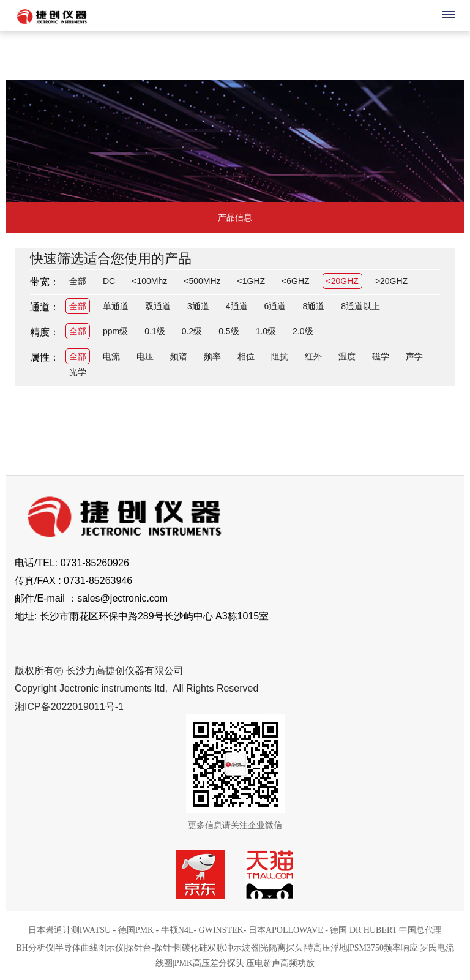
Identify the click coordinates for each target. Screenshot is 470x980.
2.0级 (303, 331)
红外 (313, 356)
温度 (347, 356)
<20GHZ (342, 281)
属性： (45, 357)
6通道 (275, 306)
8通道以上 (360, 306)
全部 (78, 281)
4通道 (237, 306)
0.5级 (229, 331)
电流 (111, 356)
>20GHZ (391, 281)
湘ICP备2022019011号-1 (69, 707)
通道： (45, 307)
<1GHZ (252, 281)
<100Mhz (149, 281)
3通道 (198, 306)
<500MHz (202, 281)
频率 (212, 356)
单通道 (116, 306)
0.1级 (155, 331)
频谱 (179, 356)
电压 (145, 356)
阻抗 (280, 356)
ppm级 (115, 331)
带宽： (45, 282)
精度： (45, 332)
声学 (414, 356)
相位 (246, 356)
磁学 (381, 356)
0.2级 (192, 331)
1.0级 (266, 331)
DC (109, 281)
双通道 (158, 306)
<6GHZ (296, 281)
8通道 (313, 306)
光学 (78, 372)
